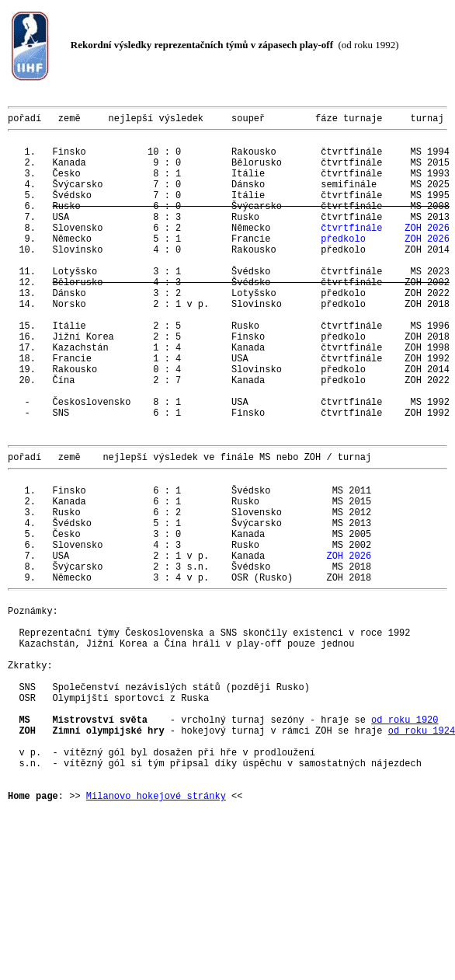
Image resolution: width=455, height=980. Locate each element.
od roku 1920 (405, 843)
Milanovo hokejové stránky (156, 935)
